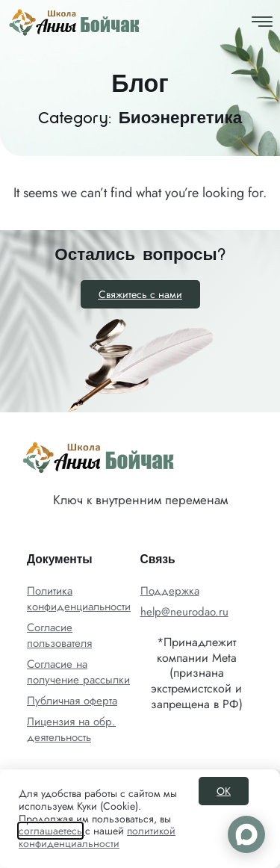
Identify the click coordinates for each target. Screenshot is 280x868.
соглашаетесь (50, 831)
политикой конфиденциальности (97, 837)
